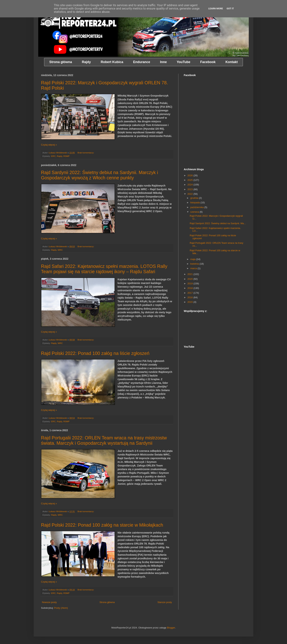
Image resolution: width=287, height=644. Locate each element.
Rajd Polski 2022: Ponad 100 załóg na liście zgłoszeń (95, 353)
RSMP (66, 156)
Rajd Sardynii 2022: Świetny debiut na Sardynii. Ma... (218, 223)
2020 (190, 279)
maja (193, 259)
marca (194, 268)
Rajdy (60, 156)
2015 (190, 302)
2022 (190, 194)
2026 (190, 175)
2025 (190, 180)
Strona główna (107, 602)
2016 (190, 297)
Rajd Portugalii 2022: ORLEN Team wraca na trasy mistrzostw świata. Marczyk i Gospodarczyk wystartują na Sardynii (104, 440)
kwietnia (195, 264)
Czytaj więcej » (49, 145)
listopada (195, 203)
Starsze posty (165, 602)
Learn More (216, 9)
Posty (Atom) (61, 608)
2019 (190, 284)
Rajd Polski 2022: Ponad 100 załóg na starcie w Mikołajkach (102, 525)
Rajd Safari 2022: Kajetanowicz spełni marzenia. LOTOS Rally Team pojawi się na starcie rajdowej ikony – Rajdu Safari (104, 269)
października (197, 207)
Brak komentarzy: (86, 153)
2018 (190, 288)
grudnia (195, 198)
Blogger (171, 628)
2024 (190, 185)
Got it (230, 9)
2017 (190, 293)
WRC (60, 250)
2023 (190, 189)
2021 (190, 274)
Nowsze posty (49, 602)
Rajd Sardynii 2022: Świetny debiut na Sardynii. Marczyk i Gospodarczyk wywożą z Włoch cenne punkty (99, 175)
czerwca (195, 212)
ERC (53, 156)
